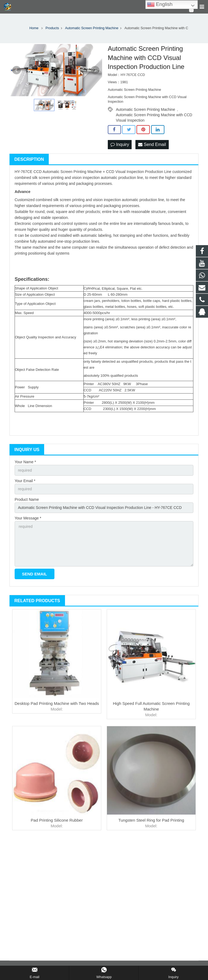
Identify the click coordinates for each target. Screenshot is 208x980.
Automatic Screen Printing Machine (146, 109)
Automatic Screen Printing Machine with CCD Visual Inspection (154, 115)
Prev (17, 70)
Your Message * (28, 518)
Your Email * (25, 481)
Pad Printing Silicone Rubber (57, 820)
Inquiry (120, 144)
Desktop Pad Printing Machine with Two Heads (57, 703)
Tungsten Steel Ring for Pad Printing (151, 820)
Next (95, 70)
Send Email (152, 144)
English (160, 5)
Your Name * (25, 462)
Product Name (27, 499)
